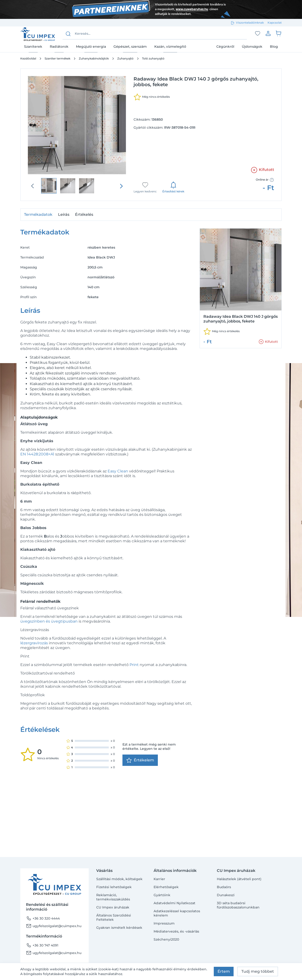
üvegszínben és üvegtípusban (49, 621)
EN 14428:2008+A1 (37, 454)
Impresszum (164, 923)
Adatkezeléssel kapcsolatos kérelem (177, 913)
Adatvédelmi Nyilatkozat (174, 903)
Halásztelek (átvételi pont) (239, 879)
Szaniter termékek (57, 58)
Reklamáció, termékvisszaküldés (113, 897)
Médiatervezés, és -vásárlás (176, 931)
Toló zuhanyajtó (153, 58)
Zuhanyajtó (125, 58)
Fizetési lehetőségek (114, 887)
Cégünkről (225, 47)
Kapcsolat (275, 23)
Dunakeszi (226, 895)
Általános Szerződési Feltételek (114, 917)
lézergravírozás (34, 643)
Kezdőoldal (28, 58)
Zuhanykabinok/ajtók (94, 58)
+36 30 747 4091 (42, 945)
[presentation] (121, 186)
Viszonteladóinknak (250, 23)
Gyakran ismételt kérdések (119, 928)
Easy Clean (118, 471)
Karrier (159, 879)
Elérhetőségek (166, 887)
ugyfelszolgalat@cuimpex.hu (54, 926)
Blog (274, 47)
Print (134, 665)
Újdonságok (252, 47)
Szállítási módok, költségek (119, 879)
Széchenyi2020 (166, 939)
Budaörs (224, 887)
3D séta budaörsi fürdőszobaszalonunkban (238, 905)
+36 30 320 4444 (43, 918)
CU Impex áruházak (113, 907)
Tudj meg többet (258, 971)
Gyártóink (162, 895)
